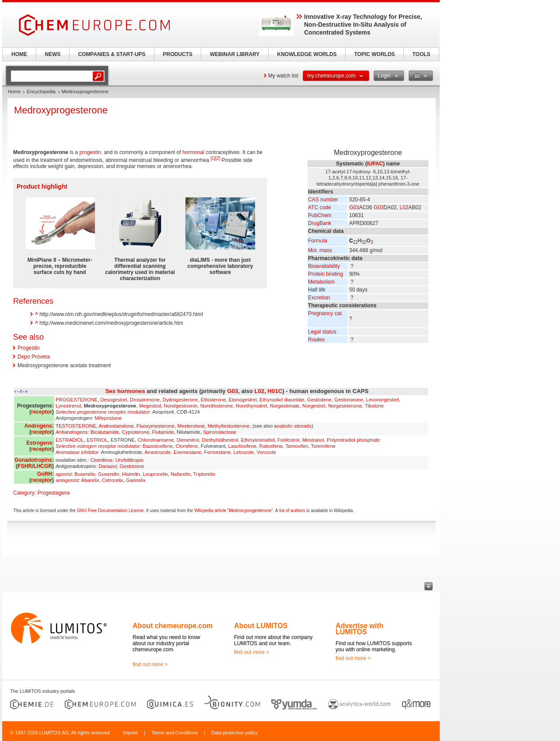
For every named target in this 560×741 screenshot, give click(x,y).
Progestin (29, 348)
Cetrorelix (113, 480)
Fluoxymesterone (156, 426)
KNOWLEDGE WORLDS (307, 54)
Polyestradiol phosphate (353, 440)
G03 (354, 207)
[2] (218, 158)
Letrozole (244, 452)
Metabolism (321, 282)
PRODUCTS (177, 54)
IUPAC (375, 164)
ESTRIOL (97, 440)
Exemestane (187, 452)
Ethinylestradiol (258, 440)
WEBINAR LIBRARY (235, 54)
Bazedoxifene (158, 446)
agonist (64, 474)
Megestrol (150, 406)
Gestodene (319, 400)
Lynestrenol (68, 406)
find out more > (150, 664)
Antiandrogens (72, 432)
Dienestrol (188, 440)
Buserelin (85, 474)
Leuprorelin (156, 474)
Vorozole (266, 452)
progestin (90, 152)
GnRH (45, 474)
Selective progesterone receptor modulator (103, 412)
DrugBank (320, 223)
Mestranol (313, 440)
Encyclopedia (41, 91)
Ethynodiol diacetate (282, 400)
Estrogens (39, 443)
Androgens (38, 426)
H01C (275, 391)
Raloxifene (271, 446)
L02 (404, 207)
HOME (19, 54)
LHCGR (43, 466)
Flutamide (163, 432)
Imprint (130, 733)
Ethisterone (213, 400)
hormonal (193, 152)
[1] (213, 158)
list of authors (292, 511)
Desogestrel (114, 400)
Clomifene (187, 446)
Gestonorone (349, 400)
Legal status (322, 332)
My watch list (283, 76)
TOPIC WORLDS (374, 54)
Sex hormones (125, 391)
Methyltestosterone (228, 426)
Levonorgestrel (382, 400)
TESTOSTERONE (76, 426)
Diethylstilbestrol (220, 440)
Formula (318, 241)
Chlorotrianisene (156, 440)
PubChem (320, 215)
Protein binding (325, 274)
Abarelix (90, 480)
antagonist (67, 480)
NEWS (53, 54)
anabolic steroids (292, 426)
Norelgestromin (180, 406)
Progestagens (53, 493)
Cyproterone (135, 432)
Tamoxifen (297, 446)
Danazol (108, 466)
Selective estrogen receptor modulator (98, 446)
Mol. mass (320, 250)
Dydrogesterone (180, 400)
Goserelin (109, 474)
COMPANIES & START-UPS (112, 54)
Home (14, 91)
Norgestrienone (345, 406)
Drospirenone (145, 400)
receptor (42, 412)
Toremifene (323, 446)
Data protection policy (234, 733)
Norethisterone (217, 406)
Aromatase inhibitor (77, 452)
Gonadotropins (33, 460)
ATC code (319, 207)
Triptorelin (204, 474)
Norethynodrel (252, 406)
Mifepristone (108, 418)
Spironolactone (220, 432)
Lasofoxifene (243, 446)
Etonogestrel (243, 400)
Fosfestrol (288, 440)
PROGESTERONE (77, 400)
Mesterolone (191, 426)
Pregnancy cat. (325, 313)
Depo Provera (34, 357)
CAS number (323, 200)
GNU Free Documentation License (110, 511)
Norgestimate (285, 406)
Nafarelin (181, 474)
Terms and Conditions (175, 733)
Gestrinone (132, 466)
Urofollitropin (129, 460)
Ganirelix (136, 480)
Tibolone (374, 406)
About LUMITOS (261, 626)
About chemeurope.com (173, 626)
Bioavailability (324, 266)
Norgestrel (314, 406)
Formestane (217, 452)
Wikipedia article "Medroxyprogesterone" (234, 511)
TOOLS (421, 54)
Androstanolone (116, 426)
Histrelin (131, 474)
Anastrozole (157, 452)
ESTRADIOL (70, 440)
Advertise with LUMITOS (359, 629)
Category (24, 493)
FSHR (25, 466)
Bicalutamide (105, 432)
